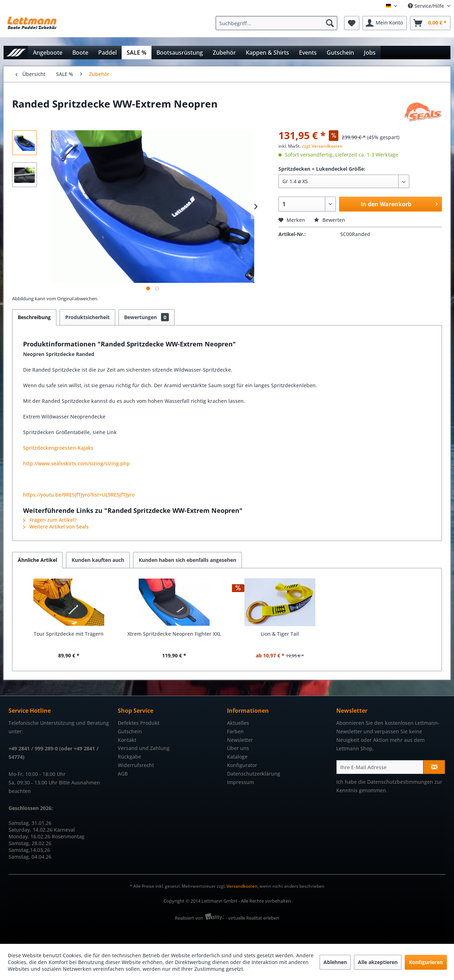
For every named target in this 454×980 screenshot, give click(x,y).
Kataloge (237, 757)
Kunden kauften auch (98, 560)
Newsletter (240, 740)
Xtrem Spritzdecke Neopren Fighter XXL (174, 634)
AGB (123, 774)
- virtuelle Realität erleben (252, 918)
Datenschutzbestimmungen (400, 782)
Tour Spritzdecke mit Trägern (69, 634)
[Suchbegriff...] (276, 23)
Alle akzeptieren (378, 962)
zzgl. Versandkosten (322, 146)
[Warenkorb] (430, 23)
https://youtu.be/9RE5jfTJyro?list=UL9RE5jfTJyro (79, 495)
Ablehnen (335, 962)
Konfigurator (242, 765)
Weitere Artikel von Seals (56, 527)
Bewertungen (146, 317)
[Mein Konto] (385, 23)
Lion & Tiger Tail (280, 634)
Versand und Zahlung (144, 748)
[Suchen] (330, 23)
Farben (235, 731)
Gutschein (130, 731)
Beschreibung (34, 317)
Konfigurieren (426, 962)
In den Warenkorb (399, 203)
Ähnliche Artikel (37, 560)
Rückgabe (129, 757)
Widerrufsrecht (136, 765)
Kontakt (127, 740)
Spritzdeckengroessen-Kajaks (58, 448)
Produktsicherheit (87, 317)
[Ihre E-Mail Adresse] (380, 767)
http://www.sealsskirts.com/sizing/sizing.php (76, 463)
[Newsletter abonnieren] (434, 767)
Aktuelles (238, 723)
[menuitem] (278, 23)
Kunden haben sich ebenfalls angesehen (187, 560)
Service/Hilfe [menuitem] (427, 6)
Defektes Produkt (139, 723)
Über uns (238, 748)
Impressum (240, 782)
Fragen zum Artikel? (50, 520)
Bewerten (330, 220)
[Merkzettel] (352, 23)
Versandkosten (242, 886)
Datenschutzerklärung (254, 774)
